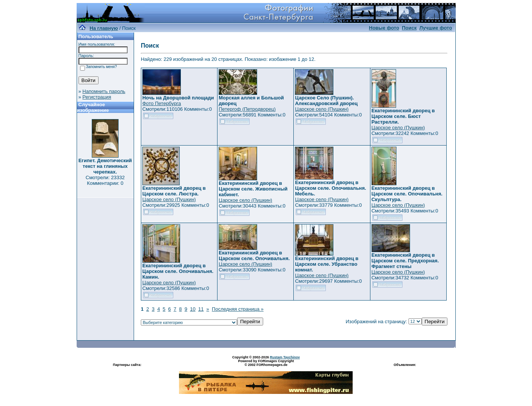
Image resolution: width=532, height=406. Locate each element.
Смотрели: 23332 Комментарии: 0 (105, 180)
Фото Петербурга (162, 103)
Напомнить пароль (104, 91)
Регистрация (97, 97)
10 (193, 309)
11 (201, 309)
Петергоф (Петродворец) (247, 109)
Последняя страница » (238, 309)
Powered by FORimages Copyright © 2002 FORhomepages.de (266, 363)
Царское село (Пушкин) (322, 109)
